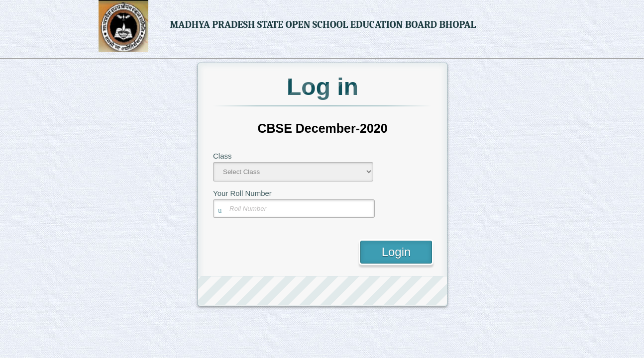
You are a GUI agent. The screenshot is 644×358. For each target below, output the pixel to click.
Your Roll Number (242, 193)
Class (222, 156)
